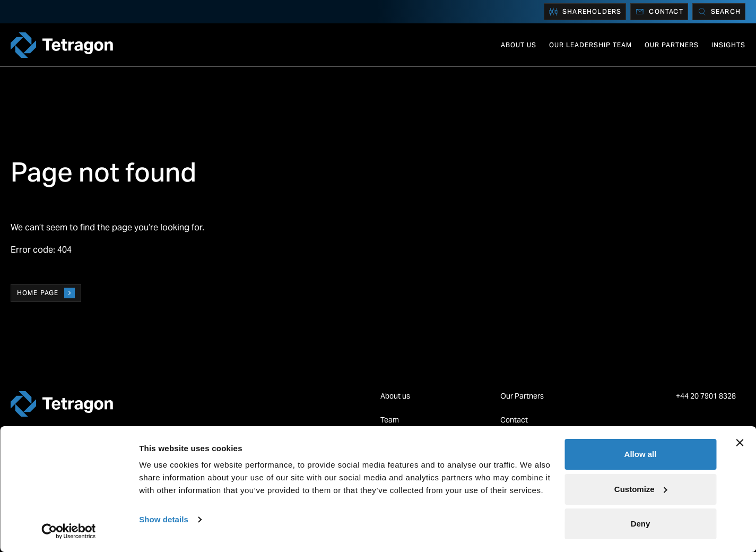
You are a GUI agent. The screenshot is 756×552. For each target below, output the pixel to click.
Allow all (641, 454)
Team (390, 420)
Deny (641, 524)
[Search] (719, 12)
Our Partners (672, 45)
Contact (659, 12)
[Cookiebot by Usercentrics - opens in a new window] (69, 531)
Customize (641, 489)
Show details (164, 519)
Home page (46, 293)
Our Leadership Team (590, 45)
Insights (728, 45)
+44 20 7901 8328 (707, 396)
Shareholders (585, 12)
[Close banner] (740, 443)
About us (519, 45)
